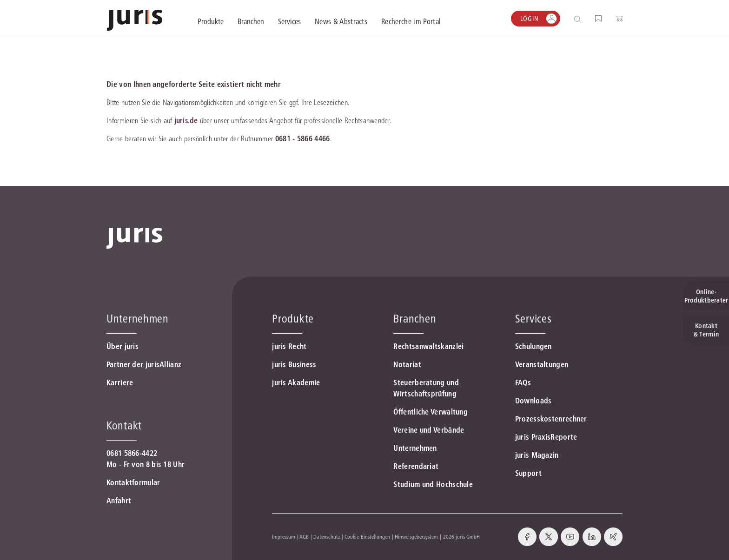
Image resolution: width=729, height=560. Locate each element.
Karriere (120, 382)
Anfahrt (119, 501)
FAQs (523, 382)
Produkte (293, 319)
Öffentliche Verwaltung (431, 412)
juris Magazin (537, 455)
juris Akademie (296, 382)
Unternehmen (415, 448)
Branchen (415, 319)
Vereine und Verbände (429, 430)
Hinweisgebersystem (416, 537)
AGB (304, 537)
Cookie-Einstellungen (367, 537)
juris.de (186, 120)
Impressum (284, 537)
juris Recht (289, 346)
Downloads (533, 401)
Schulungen (533, 346)
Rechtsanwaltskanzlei (428, 346)
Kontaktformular (133, 482)
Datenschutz (327, 537)
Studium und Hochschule (433, 484)
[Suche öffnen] (580, 19)
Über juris (123, 346)
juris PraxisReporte (546, 437)
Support (528, 473)
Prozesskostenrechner (551, 419)
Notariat (407, 364)
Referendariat (416, 466)
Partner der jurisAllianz (144, 364)
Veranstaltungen (542, 364)
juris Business (294, 364)
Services (533, 319)
